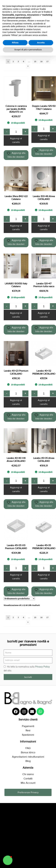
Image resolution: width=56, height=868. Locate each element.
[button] (8, 860)
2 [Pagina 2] (13, 61)
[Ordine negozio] (19, 599)
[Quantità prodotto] (16, 132)
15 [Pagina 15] (35, 61)
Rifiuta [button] (15, 43)
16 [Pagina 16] (41, 61)
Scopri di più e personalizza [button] (28, 50)
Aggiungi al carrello (16, 140)
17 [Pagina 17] (47, 61)
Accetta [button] (41, 43)
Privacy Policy (42, 667)
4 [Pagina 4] (23, 61)
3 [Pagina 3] (18, 61)
